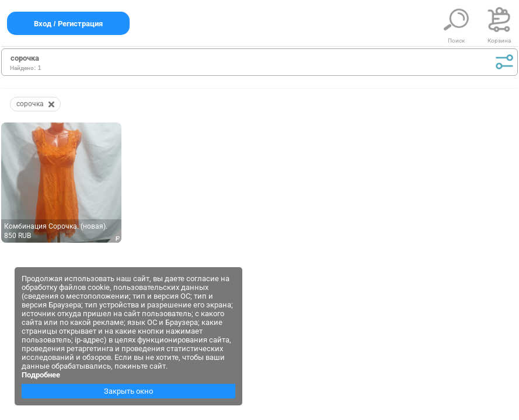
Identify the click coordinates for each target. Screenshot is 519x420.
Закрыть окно (128, 391)
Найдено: (23, 68)
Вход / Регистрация (68, 24)
